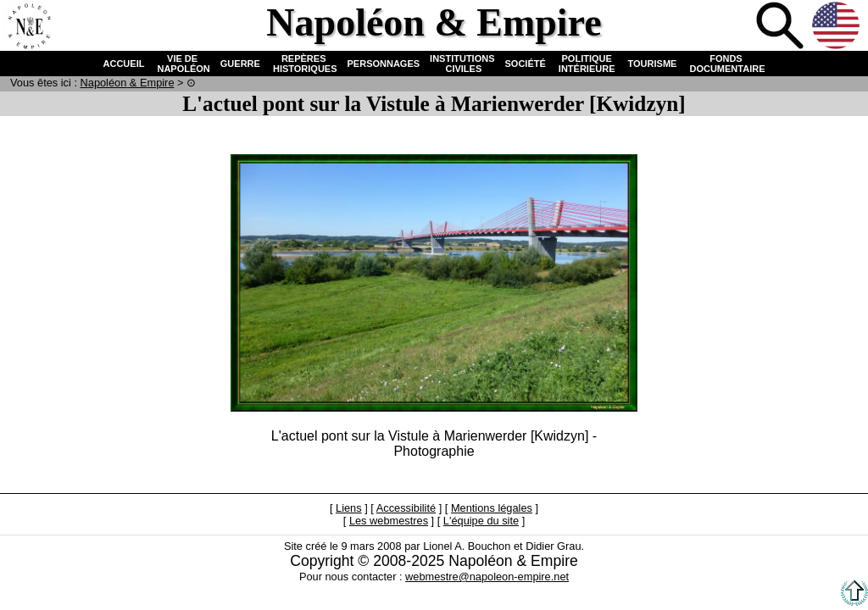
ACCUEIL (124, 64)
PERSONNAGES (384, 64)
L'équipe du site (481, 521)
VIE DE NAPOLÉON (182, 64)
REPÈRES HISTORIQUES (304, 64)
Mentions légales (492, 508)
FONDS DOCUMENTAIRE (726, 64)
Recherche (782, 27)
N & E (128, 83)
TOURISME (653, 64)
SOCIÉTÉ (526, 64)
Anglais (837, 27)
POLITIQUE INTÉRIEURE (587, 64)
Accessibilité (406, 508)
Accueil (29, 27)
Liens (349, 508)
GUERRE (240, 64)
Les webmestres (389, 521)
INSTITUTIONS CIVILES (462, 64)
